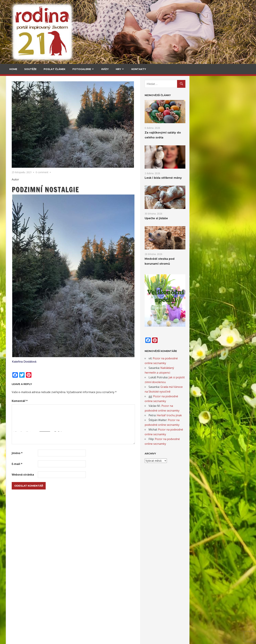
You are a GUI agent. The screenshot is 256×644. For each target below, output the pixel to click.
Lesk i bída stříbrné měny (224, 178)
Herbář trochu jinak (230, 415)
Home (13, 69)
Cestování (18, 99)
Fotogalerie (82, 69)
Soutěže (30, 69)
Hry (118, 69)
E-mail (78, 464)
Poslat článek (54, 69)
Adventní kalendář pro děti (27, 507)
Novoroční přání (21, 618)
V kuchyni (46, 99)
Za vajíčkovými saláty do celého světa (21, 119)
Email (15, 433)
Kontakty (139, 69)
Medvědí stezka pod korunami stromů (21, 173)
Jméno (78, 453)
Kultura (16, 247)
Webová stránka (84, 475)
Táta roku (16, 563)
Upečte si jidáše (50, 145)
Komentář (80, 401)
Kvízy (105, 69)
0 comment (103, 172)
